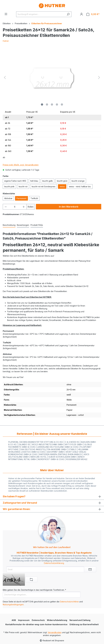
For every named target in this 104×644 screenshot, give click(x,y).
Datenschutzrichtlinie (69, 602)
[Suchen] (68, 14)
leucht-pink (9, 187)
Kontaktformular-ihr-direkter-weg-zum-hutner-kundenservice (36, 624)
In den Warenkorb (69, 207)
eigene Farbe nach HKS (15, 181)
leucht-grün (62, 181)
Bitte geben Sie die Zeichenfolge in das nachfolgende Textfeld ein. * (34, 590)
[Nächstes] (99, 77)
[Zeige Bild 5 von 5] (62, 104)
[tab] (9, 225)
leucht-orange (78, 181)
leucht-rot (23, 187)
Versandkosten (55, 632)
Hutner (6, 41)
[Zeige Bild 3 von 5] (52, 104)
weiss (62, 187)
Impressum (24, 620)
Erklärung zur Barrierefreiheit (84, 624)
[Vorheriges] (5, 77)
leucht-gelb (48, 181)
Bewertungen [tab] (23, 225)
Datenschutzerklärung (54, 563)
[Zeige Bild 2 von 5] (47, 104)
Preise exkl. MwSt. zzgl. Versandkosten (21, 165)
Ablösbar (8, 198)
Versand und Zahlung (80, 620)
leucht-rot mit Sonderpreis (44, 187)
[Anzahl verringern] (6, 207)
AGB (14, 620)
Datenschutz (38, 620)
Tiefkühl (34, 198)
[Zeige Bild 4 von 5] (57, 104)
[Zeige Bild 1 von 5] (42, 104)
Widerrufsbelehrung (57, 620)
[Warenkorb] (93, 14)
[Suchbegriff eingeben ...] (41, 14)
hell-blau (34, 181)
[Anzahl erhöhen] (24, 207)
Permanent (21, 198)
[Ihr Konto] (81, 14)
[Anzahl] (15, 207)
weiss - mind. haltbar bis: (80, 187)
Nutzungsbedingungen (13, 604)
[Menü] (6, 14)
